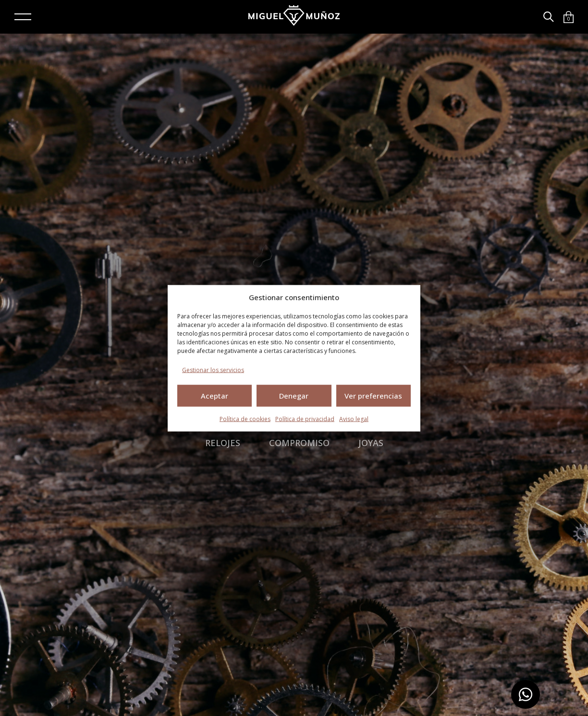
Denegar (294, 396)
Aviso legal (354, 419)
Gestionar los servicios (213, 370)
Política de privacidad (305, 419)
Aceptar (214, 396)
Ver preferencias (373, 396)
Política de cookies (245, 419)
